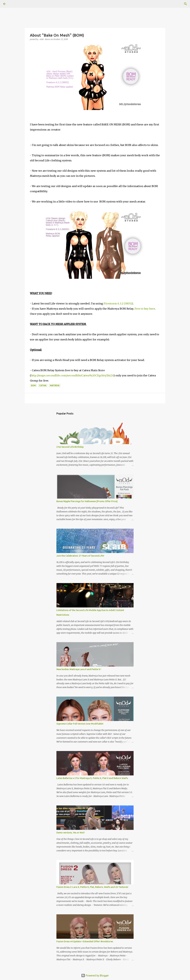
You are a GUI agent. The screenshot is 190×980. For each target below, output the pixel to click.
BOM (33, 385)
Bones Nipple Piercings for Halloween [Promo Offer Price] (87, 501)
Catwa (43, 385)
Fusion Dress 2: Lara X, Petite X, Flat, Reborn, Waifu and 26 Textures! (92, 887)
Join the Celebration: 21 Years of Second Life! (80, 556)
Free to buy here (145, 309)
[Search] (14, 4)
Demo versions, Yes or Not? (71, 833)
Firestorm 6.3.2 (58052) (118, 303)
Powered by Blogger (95, 976)
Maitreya (55, 385)
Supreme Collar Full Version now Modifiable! (80, 724)
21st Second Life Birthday (70, 447)
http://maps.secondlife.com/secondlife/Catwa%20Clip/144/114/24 (72, 375)
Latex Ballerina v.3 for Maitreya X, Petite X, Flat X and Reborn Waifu (92, 778)
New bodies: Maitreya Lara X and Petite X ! (79, 669)
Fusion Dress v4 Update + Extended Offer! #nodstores (85, 941)
